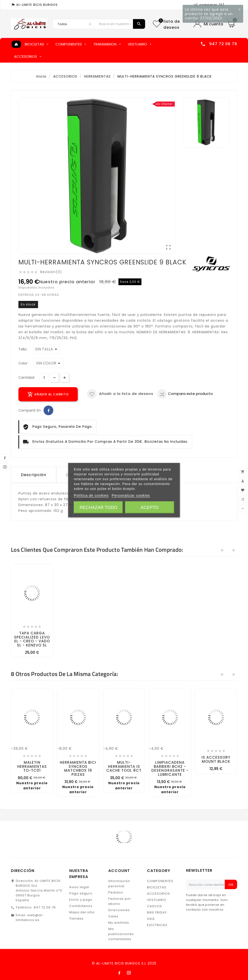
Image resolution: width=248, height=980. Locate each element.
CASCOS (155, 906)
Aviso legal (79, 887)
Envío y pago (81, 900)
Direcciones (119, 910)
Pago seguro (81, 893)
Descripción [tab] (34, 475)
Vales (113, 916)
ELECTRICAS (157, 925)
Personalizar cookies (131, 495)
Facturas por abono (120, 901)
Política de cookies (91, 495)
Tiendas (76, 918)
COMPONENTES (160, 881)
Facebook (48, 410)
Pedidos (116, 892)
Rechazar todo (98, 507)
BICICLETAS (157, 887)
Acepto (150, 507)
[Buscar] (115, 24)
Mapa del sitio (82, 912)
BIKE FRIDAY (157, 912)
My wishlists (119, 923)
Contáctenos (81, 906)
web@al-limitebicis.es (30, 918)
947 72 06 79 (45, 907)
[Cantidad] (44, 378)
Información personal (119, 884)
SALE (151, 919)
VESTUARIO (157, 900)
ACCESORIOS (159, 894)
